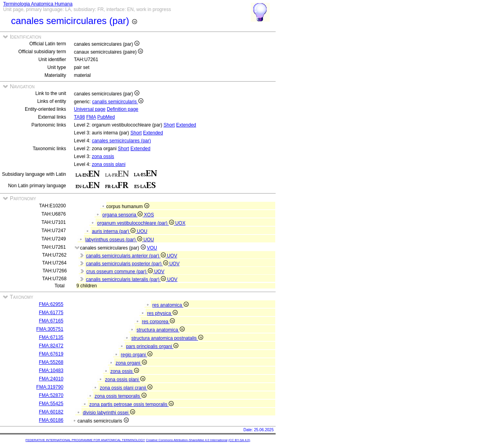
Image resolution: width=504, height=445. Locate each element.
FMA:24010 (51, 379)
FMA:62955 (51, 304)
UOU (142, 231)
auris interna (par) (114, 231)
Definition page (122, 109)
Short (169, 125)
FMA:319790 (50, 387)
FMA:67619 (51, 354)
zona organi (131, 363)
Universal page (90, 109)
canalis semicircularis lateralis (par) (126, 279)
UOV (172, 256)
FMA (91, 117)
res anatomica (170, 305)
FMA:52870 (51, 395)
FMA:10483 (51, 371)
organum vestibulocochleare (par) (136, 223)
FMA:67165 (51, 321)
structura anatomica (161, 330)
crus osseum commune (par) (120, 272)
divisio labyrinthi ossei (109, 413)
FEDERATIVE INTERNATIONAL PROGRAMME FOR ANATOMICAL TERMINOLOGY (85, 440)
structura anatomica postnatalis (167, 338)
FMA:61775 (51, 313)
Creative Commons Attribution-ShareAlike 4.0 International (186, 440)
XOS (149, 215)
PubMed (106, 117)
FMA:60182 (51, 412)
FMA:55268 (51, 362)
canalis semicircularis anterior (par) (126, 256)
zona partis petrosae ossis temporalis (132, 404)
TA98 (80, 117)
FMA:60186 (51, 420)
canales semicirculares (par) (121, 141)
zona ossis (103, 156)
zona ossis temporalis (120, 396)
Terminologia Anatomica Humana (38, 4)
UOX (180, 223)
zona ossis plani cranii (126, 388)
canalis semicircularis (118, 102)
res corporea (158, 322)
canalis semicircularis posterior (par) (128, 264)
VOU (152, 248)
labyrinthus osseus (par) (115, 240)
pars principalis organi (152, 346)
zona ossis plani (108, 164)
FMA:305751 (50, 329)
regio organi (137, 355)
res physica (162, 313)
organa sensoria (123, 215)
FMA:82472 (51, 346)
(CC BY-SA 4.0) (239, 440)
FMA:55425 (51, 404)
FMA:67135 (51, 337)
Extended (186, 125)
